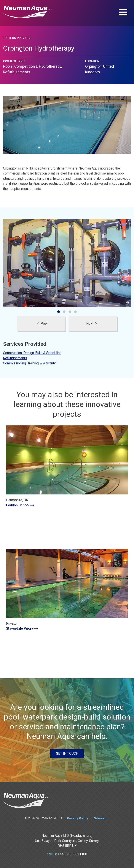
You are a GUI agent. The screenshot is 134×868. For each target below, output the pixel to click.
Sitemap (100, 818)
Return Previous (17, 38)
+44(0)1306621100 (72, 854)
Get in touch (67, 754)
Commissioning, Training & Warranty (29, 363)
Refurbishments (15, 358)
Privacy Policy (77, 818)
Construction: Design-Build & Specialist (32, 353)
